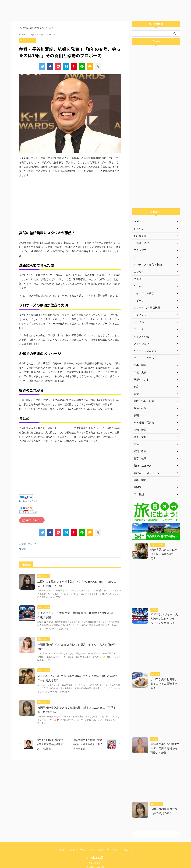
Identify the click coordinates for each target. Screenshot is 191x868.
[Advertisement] (95, 10)
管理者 (62, 846)
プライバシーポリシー (78, 846)
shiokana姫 (95, 854)
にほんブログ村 (28, 501)
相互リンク (127, 846)
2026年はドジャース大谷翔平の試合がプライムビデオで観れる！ (165, 617)
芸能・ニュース (29, 544)
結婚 (24, 548)
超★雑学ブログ (95, 860)
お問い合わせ (97, 846)
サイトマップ (113, 846)
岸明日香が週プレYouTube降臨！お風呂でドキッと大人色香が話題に (77, 644)
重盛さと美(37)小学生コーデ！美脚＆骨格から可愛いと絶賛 (164, 745)
